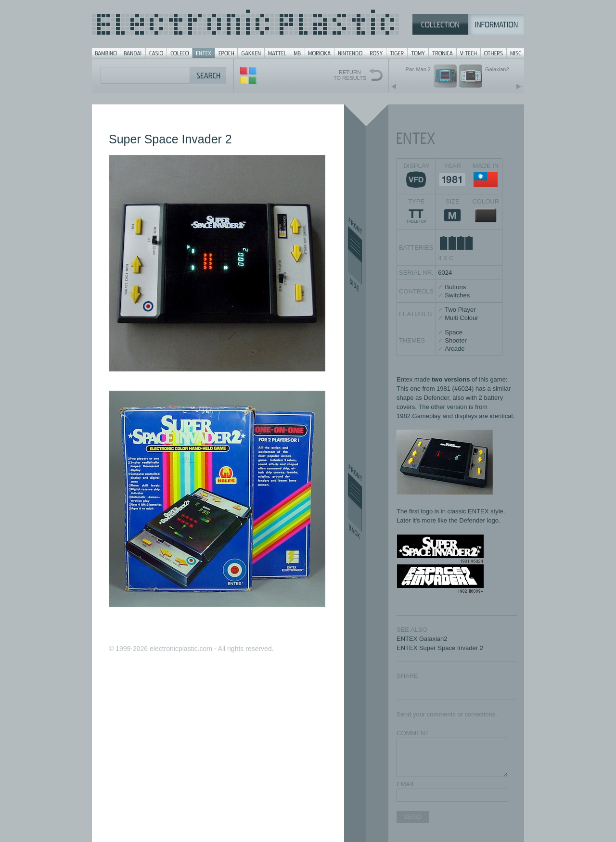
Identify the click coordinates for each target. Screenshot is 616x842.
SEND (413, 817)
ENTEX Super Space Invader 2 (440, 648)
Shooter (456, 340)
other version (449, 407)
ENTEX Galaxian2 (422, 639)
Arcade (455, 349)
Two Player (460, 310)
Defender (436, 398)
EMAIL (406, 784)
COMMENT (413, 733)
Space (454, 332)
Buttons (455, 287)
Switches (457, 295)
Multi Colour (461, 318)
